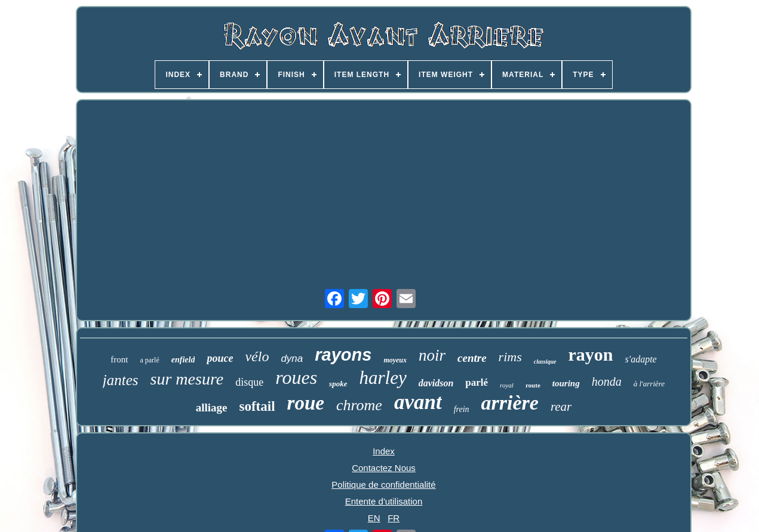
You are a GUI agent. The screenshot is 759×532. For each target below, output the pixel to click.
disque (249, 382)
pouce (220, 358)
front (119, 359)
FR (394, 518)
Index (384, 451)
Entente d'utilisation (384, 501)
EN (374, 518)
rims (510, 357)
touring (566, 383)
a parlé (149, 360)
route (533, 385)
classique (545, 362)
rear (561, 407)
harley (382, 378)
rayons (343, 355)
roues (296, 377)
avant (418, 402)
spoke (338, 384)
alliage (212, 408)
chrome (359, 405)
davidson (436, 383)
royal (507, 385)
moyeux (395, 360)
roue (306, 403)
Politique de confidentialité (383, 485)
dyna (292, 359)
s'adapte (641, 359)
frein (462, 409)
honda (607, 382)
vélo (257, 356)
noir (432, 355)
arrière (510, 403)
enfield (183, 360)
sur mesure (187, 379)
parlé (477, 382)
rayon (591, 354)
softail (257, 406)
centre (472, 358)
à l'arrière (649, 384)
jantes (121, 380)
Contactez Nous (384, 468)
